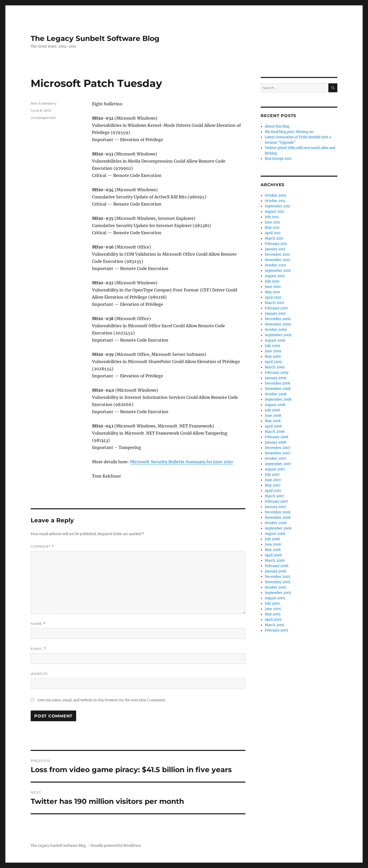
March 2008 (275, 432)
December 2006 (278, 512)
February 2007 (277, 501)
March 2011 (274, 238)
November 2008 (278, 389)
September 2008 (278, 399)
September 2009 (278, 335)
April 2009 (273, 362)
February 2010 (276, 308)
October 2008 (276, 394)
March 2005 (275, 625)
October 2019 (275, 195)
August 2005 (275, 598)
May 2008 (273, 421)
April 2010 (273, 297)
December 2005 (278, 577)
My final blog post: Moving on (289, 132)
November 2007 (278, 453)
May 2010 (272, 292)
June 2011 (272, 222)
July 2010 (272, 281)
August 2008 (275, 405)
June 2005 (273, 609)
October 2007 (276, 459)
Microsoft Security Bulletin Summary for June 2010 (181, 462)
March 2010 (274, 303)
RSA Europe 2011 (278, 159)
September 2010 (278, 271)
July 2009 (272, 346)
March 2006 (275, 561)
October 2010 (275, 265)
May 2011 (272, 228)
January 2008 (275, 442)
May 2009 (273, 357)
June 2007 (273, 480)
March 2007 (275, 496)
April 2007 (273, 491)
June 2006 (273, 544)
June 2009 (273, 351)
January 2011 (275, 249)
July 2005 (272, 604)
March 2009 (275, 367)
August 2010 (275, 276)
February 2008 (277, 437)
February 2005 (277, 630)
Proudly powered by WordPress (116, 846)
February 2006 (277, 566)
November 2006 (278, 518)
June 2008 (273, 416)
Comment (42, 546)
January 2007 (275, 507)
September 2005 (278, 593)
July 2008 (272, 410)
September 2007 (278, 464)
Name (38, 624)
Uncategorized (43, 118)
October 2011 (275, 201)
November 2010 (277, 260)
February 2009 (277, 373)
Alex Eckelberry (44, 103)
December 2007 (278, 448)
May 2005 (273, 614)
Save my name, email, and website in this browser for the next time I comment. (102, 700)
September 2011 (278, 206)
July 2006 (272, 539)
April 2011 (273, 233)
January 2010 (275, 314)
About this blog (277, 126)
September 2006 (278, 528)
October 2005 (276, 587)
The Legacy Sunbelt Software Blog (95, 38)
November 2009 (278, 324)
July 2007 (272, 475)
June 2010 (273, 287)
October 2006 (276, 523)
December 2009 (278, 319)
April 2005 (273, 620)
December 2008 (278, 383)
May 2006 (273, 550)
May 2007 (273, 485)
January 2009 (276, 378)
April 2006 (273, 555)
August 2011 (274, 212)
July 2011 (272, 217)
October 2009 (276, 330)
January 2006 (276, 571)
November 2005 (278, 582)
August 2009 (275, 340)
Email (38, 649)
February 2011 (276, 244)
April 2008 (273, 426)
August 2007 (275, 469)
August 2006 (275, 534)
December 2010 (277, 255)
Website (39, 674)
